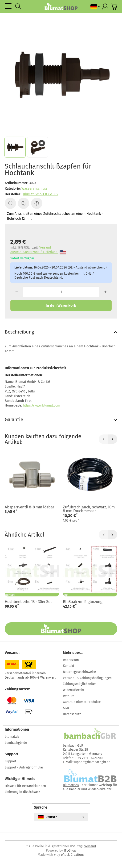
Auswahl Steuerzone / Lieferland (38, 252)
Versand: (12, 653)
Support (12, 754)
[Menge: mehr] (105, 292)
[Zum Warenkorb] (114, 7)
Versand (45, 248)
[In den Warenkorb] (61, 305)
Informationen (17, 730)
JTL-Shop (70, 851)
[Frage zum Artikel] (37, 203)
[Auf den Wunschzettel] (10, 203)
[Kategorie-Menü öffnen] (8, 6)
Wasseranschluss (35, 189)
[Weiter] (113, 439)
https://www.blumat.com (41, 405)
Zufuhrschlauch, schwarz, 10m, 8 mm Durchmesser (89, 509)
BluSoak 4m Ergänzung (83, 602)
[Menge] (61, 292)
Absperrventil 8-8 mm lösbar (29, 507)
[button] (15, 147)
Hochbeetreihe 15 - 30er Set (28, 602)
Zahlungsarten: (17, 689)
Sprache (41, 807)
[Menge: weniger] (17, 292)
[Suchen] (18, 6)
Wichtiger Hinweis (20, 779)
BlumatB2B (71, 785)
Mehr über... (73, 653)
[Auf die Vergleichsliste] (24, 203)
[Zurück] (103, 439)
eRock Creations (73, 855)
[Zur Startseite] (61, 7)
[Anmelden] (105, 7)
